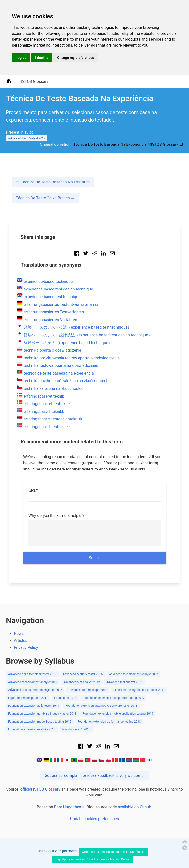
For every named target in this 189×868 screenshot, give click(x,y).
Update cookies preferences (94, 819)
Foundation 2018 (65, 698)
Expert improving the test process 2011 (139, 690)
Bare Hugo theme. (70, 807)
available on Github (134, 807)
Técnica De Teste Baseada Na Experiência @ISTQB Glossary (128, 144)
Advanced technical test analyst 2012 (134, 674)
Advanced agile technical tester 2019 (32, 674)
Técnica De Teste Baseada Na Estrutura (53, 182)
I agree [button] (21, 58)
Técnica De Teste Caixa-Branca (45, 198)
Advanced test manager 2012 (88, 690)
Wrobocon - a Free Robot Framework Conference (113, 852)
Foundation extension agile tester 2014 (34, 706)
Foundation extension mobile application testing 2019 (118, 714)
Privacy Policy (26, 647)
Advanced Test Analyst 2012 (27, 138)
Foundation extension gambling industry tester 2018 (42, 714)
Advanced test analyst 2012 (82, 682)
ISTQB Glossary (35, 81)
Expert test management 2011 (28, 698)
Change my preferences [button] (75, 58)
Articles (20, 641)
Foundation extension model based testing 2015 (40, 722)
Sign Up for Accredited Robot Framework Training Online (92, 859)
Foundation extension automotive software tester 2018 (101, 706)
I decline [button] (42, 58)
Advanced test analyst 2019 (125, 682)
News (19, 634)
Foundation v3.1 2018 (76, 729)
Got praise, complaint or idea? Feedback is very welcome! (94, 775)
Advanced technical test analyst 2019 (33, 682)
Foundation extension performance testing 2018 (109, 722)
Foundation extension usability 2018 (32, 729)
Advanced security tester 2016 (83, 674)
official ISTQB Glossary (40, 789)
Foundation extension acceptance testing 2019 (113, 698)
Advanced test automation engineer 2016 (35, 690)
